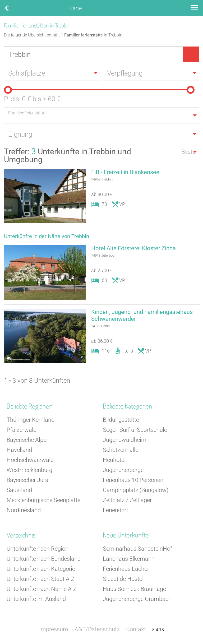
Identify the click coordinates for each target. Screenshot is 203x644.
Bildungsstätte (121, 420)
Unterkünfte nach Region (38, 549)
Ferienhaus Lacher (126, 569)
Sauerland (19, 490)
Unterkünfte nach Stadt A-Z (41, 579)
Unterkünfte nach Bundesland (44, 559)
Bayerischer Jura (27, 480)
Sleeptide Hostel (123, 579)
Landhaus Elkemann (129, 559)
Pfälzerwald (22, 430)
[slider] (8, 90)
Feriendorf (116, 510)
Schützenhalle (121, 450)
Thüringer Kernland (31, 420)
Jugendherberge (123, 470)
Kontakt (136, 629)
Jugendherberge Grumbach (137, 599)
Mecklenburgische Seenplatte (43, 500)
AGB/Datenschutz (97, 629)
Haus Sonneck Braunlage (134, 589)
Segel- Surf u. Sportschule (135, 430)
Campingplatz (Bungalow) (136, 490)
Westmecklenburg (29, 470)
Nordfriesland (24, 510)
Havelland (19, 450)
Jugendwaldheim (125, 440)
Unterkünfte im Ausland (36, 599)
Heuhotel (114, 460)
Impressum (54, 629)
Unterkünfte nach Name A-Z (42, 589)
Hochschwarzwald (30, 460)
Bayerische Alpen (28, 440)
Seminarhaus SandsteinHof (137, 549)
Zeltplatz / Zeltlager (127, 500)
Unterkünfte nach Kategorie (41, 569)
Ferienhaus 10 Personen (133, 480)
